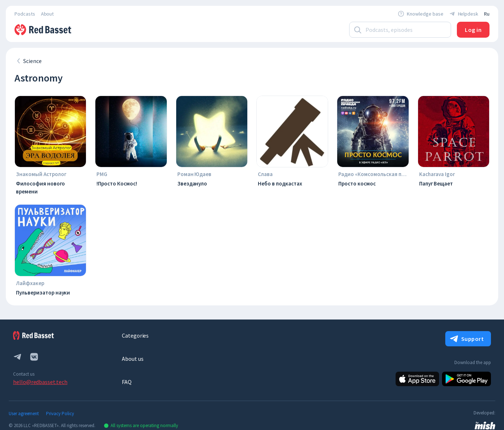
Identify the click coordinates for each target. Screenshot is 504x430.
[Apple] (417, 379)
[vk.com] (34, 357)
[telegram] (17, 357)
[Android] (466, 379)
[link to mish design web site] (485, 425)
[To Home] (44, 30)
